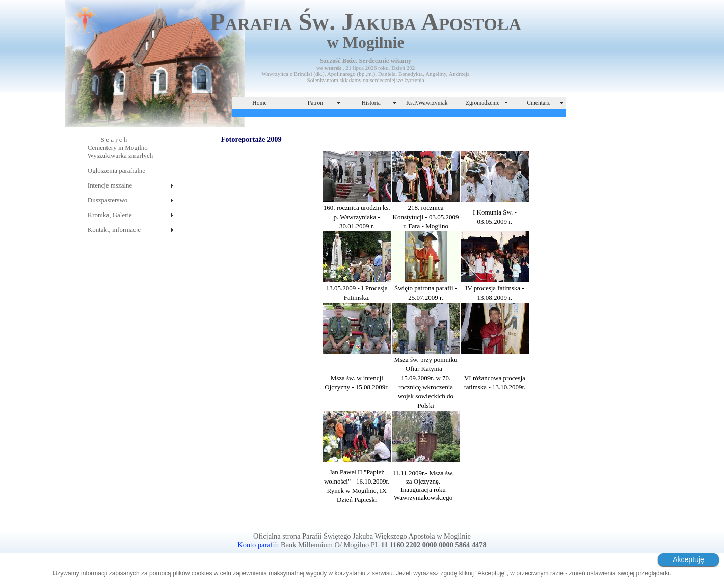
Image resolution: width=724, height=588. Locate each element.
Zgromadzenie (483, 103)
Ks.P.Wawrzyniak (427, 103)
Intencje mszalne (110, 185)
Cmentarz (538, 103)
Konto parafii (257, 545)
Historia (371, 103)
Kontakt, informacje (114, 230)
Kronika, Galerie (110, 215)
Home (259, 103)
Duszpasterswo (108, 200)
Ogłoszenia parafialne (116, 170)
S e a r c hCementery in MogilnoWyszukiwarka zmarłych (120, 148)
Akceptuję (688, 559)
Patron (315, 103)
